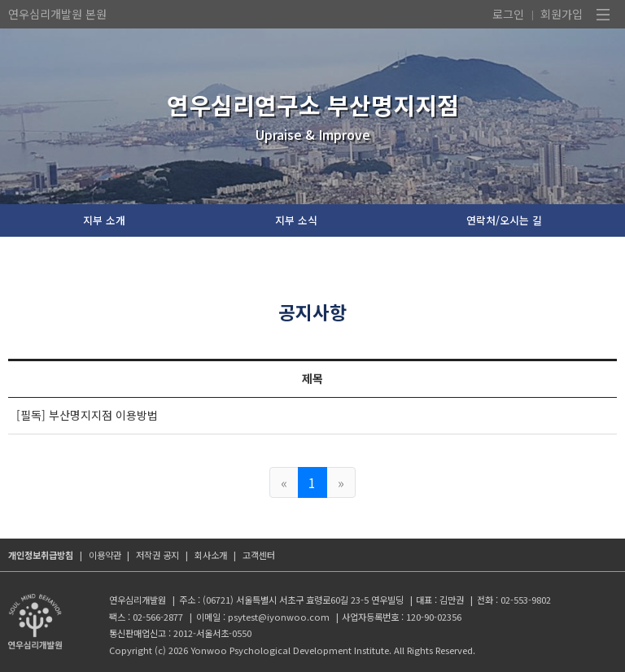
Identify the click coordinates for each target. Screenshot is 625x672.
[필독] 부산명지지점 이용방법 (87, 415)
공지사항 (312, 312)
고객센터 (259, 555)
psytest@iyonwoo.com (279, 617)
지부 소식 (296, 220)
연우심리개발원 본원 (57, 14)
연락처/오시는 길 (504, 220)
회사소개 (211, 555)
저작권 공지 (157, 555)
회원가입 (562, 14)
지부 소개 (104, 220)
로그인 (508, 14)
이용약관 (105, 555)
